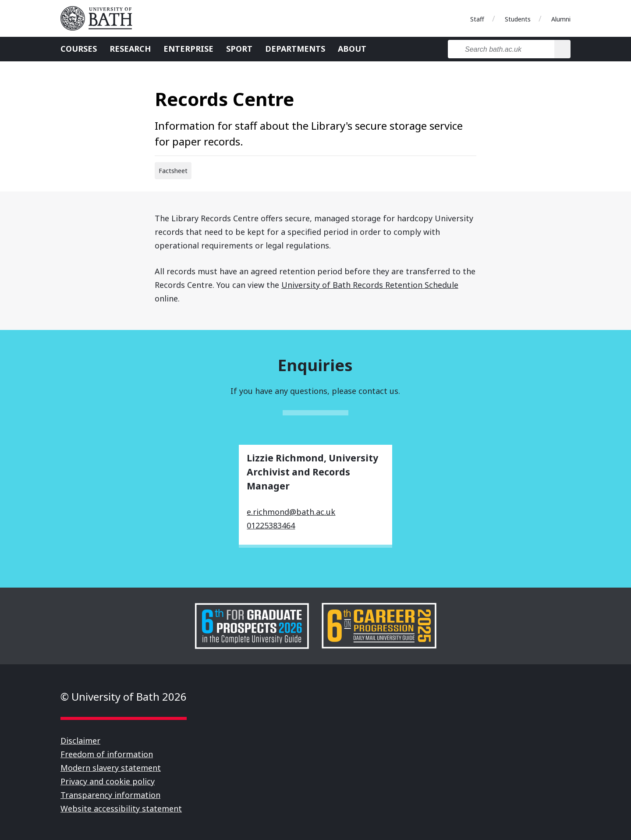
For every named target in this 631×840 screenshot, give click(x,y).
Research (130, 49)
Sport (239, 49)
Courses (79, 49)
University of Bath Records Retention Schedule (370, 285)
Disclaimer (80, 741)
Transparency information (110, 795)
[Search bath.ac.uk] (501, 49)
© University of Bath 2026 (124, 696)
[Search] (562, 49)
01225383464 (271, 525)
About (352, 49)
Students (518, 19)
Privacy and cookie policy (108, 781)
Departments (295, 49)
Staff (477, 19)
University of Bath (100, 18)
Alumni (561, 19)
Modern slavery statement (111, 768)
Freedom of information (107, 754)
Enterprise (188, 49)
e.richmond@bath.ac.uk (291, 512)
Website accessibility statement (121, 808)
